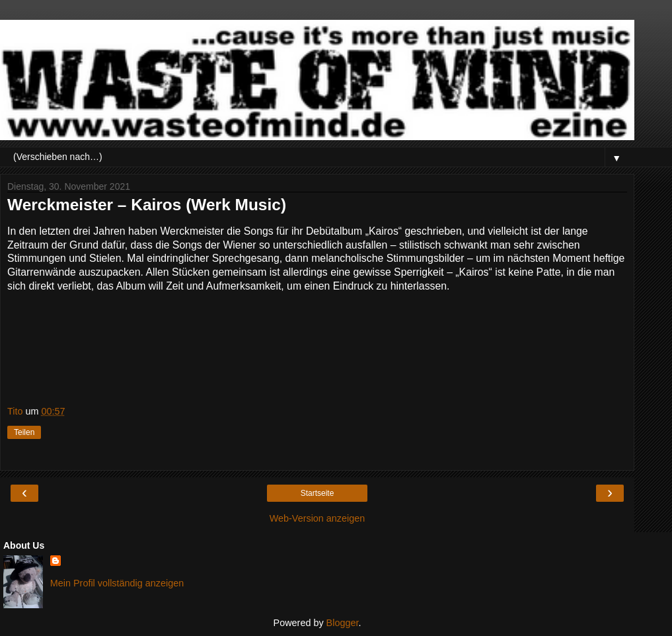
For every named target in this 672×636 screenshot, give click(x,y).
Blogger (343, 623)
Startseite (317, 493)
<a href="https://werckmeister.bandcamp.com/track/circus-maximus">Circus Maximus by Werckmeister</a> (317, 346)
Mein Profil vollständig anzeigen (117, 583)
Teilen (24, 432)
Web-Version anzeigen (317, 518)
